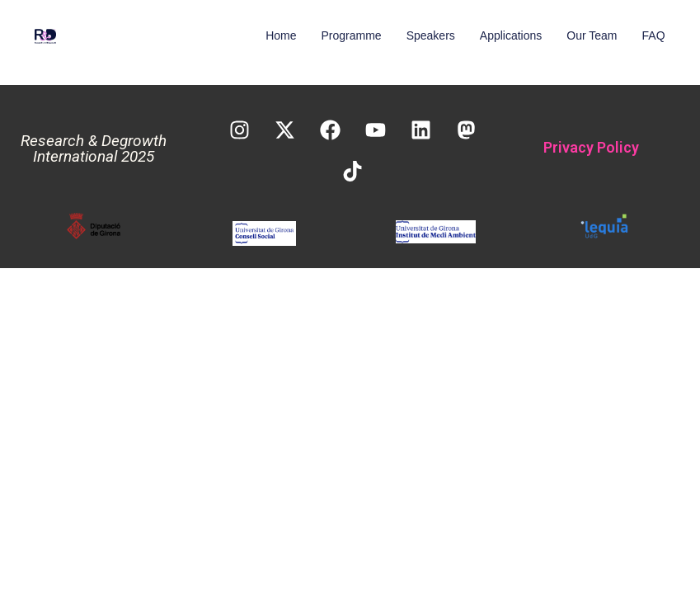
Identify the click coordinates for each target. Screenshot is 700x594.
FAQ (654, 35)
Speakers (431, 35)
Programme (352, 35)
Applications (511, 35)
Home (281, 35)
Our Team (592, 35)
